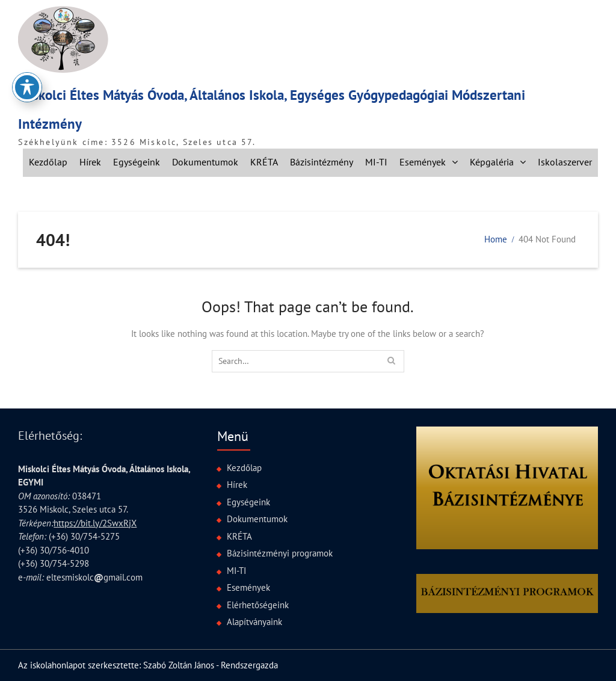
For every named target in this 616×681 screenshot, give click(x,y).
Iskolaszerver (565, 162)
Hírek (90, 162)
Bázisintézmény (322, 162)
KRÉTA (264, 162)
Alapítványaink (254, 622)
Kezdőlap (48, 162)
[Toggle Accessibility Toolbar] (27, 70)
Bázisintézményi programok (280, 553)
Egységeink (137, 162)
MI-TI (376, 162)
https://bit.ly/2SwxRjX (95, 523)
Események (423, 162)
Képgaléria (492, 162)
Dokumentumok (205, 162)
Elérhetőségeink (258, 605)
